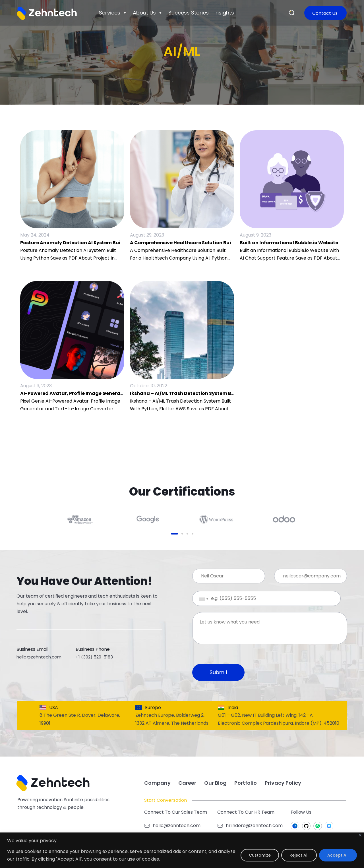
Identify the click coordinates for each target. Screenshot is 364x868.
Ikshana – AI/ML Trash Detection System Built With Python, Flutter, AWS (216, 393)
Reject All (299, 855)
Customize (260, 855)
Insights (224, 13)
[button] (292, 13)
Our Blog (215, 783)
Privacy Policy (283, 783)
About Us (148, 13)
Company (157, 783)
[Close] (360, 835)
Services (113, 13)
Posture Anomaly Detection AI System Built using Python (88, 243)
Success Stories (189, 13)
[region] (182, 850)
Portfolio (246, 783)
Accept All (338, 855)
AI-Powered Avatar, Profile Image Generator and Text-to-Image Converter (111, 393)
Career (187, 783)
